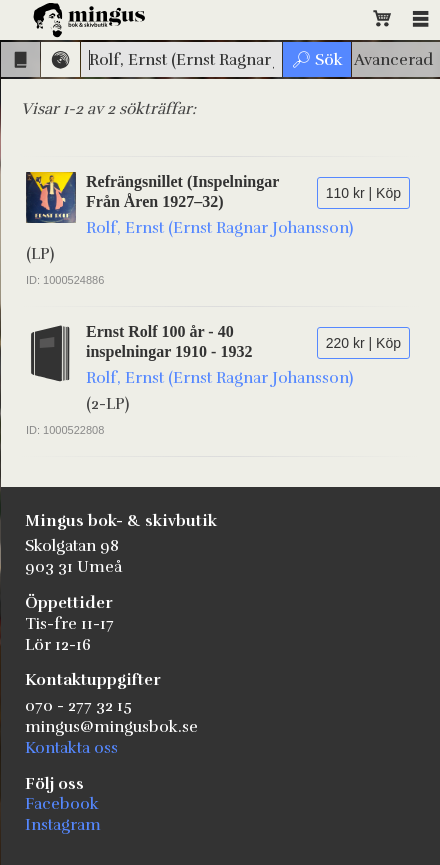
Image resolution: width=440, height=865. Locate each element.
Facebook (62, 804)
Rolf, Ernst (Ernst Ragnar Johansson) (219, 228)
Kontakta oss (71, 748)
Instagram (63, 825)
